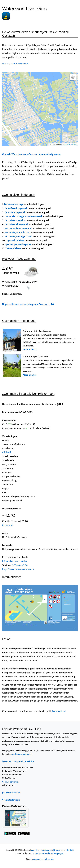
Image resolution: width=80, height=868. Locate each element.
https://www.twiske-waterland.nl (18, 569)
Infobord (6, 452)
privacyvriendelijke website (44, 859)
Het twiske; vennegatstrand (18, 236)
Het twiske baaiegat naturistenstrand (23, 216)
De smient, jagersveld (15, 212)
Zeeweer (49, 850)
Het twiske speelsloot (15, 220)
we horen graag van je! (22, 754)
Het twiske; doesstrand (16, 224)
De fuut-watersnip (13, 204)
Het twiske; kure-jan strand (18, 228)
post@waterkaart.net (11, 793)
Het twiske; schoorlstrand (17, 232)
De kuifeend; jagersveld (16, 208)
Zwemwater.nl (59, 711)
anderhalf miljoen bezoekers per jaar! (48, 853)
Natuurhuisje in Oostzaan (36, 356)
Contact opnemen (10, 782)
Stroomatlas (58, 850)
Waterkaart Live (38, 850)
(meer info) (8, 525)
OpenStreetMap (71, 145)
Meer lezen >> (30, 349)
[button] (73, 77)
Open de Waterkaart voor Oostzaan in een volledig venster (32, 154)
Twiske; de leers (13, 248)
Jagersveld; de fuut (15, 240)
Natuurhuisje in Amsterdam (37, 331)
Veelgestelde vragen (11, 800)
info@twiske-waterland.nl (15, 561)
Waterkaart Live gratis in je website (18, 761)
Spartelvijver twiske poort (18, 244)
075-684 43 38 (20, 565)
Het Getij (70, 850)
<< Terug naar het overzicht (15, 64)
